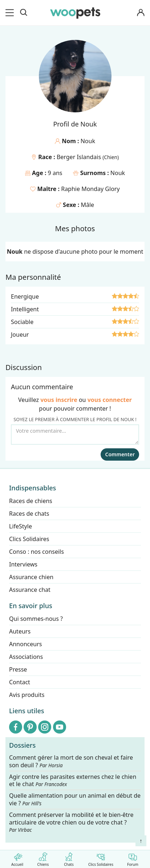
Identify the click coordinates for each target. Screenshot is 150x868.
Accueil (17, 858)
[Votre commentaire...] (75, 435)
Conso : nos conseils (37, 552)
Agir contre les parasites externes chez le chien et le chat (73, 780)
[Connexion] (141, 13)
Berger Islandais (80, 157)
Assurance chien (31, 577)
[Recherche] (24, 13)
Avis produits (27, 695)
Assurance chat (30, 590)
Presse (18, 669)
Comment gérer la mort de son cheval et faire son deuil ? (71, 761)
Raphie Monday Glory (90, 189)
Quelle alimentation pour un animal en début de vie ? (75, 800)
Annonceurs (25, 644)
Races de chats (29, 514)
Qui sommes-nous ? (36, 619)
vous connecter (110, 400)
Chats (69, 858)
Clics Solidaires (101, 858)
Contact (20, 682)
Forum (133, 858)
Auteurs (20, 631)
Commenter (120, 454)
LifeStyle (21, 526)
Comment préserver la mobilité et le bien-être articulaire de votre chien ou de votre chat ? (71, 822)
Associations (26, 657)
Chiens (43, 858)
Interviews (23, 564)
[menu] (11, 13)
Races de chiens (31, 501)
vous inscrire (59, 400)
